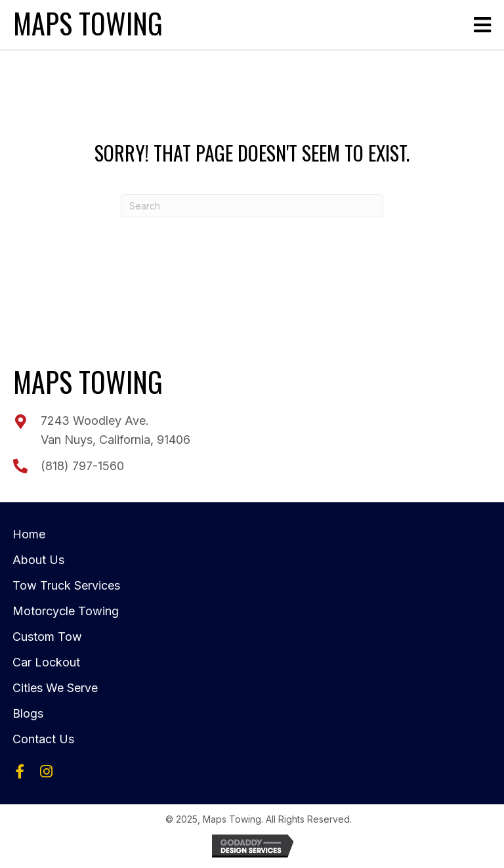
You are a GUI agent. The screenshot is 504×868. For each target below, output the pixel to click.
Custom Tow (47, 637)
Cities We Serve (55, 688)
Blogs (28, 713)
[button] (20, 771)
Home (29, 534)
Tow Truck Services (66, 585)
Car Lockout (46, 662)
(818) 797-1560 (82, 466)
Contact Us (43, 739)
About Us (38, 560)
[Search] (252, 206)
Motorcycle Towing (66, 611)
